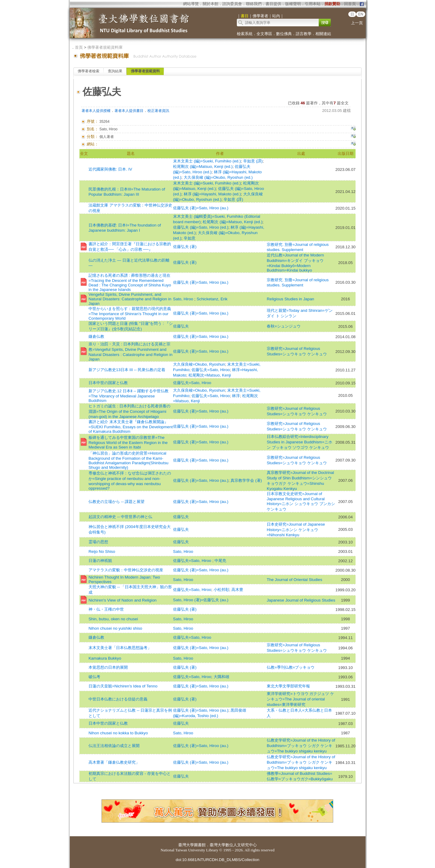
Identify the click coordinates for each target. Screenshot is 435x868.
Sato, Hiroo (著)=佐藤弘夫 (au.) (201, 600)
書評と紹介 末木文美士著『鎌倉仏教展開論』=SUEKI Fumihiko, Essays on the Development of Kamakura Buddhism (131, 427)
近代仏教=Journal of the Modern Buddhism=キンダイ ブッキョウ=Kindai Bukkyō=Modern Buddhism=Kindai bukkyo (295, 263)
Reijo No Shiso (102, 551)
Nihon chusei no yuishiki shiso (115, 628)
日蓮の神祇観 (100, 561)
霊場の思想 (98, 542)
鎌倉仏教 (96, 336)
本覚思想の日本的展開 (108, 667)
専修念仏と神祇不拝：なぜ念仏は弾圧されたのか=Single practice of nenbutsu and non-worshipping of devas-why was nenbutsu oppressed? (130, 481)
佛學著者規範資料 (145, 71)
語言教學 (304, 34)
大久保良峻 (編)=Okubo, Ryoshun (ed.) (218, 177)
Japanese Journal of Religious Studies (301, 600)
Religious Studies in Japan (290, 299)
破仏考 (94, 677)
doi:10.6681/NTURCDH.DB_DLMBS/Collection (217, 860)
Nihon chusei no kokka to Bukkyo (118, 733)
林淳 (236, 396)
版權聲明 (293, 4)
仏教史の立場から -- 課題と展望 (116, 502)
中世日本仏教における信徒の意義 (118, 699)
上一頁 (357, 23)
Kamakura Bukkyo (105, 658)
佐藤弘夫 (181, 326)
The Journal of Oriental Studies (295, 580)
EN (361, 14)
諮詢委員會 (232, 4)
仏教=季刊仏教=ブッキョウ (291, 667)
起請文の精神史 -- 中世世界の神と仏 (120, 517)
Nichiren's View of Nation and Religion (122, 600)
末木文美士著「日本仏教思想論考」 (120, 648)
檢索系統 (245, 34)
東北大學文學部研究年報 (288, 686)
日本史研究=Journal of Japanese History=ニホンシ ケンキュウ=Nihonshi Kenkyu (296, 530)
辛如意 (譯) (253, 161)
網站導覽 (191, 4)
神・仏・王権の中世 (106, 609)
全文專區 (264, 34)
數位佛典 (284, 34)
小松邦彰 (221, 590)
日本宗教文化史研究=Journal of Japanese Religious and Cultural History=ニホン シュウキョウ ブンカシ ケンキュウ (301, 501)
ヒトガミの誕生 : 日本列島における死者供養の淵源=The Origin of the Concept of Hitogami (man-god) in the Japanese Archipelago (129, 411)
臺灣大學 (186, 845)
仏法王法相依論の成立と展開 (114, 746)
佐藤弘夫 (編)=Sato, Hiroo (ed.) (201, 227)
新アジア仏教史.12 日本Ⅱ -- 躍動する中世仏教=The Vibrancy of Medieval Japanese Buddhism (129, 396)
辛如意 (190, 238)
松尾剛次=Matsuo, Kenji (210, 375)
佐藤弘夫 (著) (185, 247)
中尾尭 (220, 561)
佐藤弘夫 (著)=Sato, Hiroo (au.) (201, 208)
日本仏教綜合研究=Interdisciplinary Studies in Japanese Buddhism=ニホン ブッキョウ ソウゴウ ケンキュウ (300, 442)
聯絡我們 (254, 4)
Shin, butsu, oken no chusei (113, 619)
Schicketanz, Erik (212, 299)
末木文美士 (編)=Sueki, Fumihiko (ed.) (207, 161)
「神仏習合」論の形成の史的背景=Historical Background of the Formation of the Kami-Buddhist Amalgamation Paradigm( (129, 460)
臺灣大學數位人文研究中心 (233, 845)
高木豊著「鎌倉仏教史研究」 (114, 762)
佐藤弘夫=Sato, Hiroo (211, 370)
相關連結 (323, 34)
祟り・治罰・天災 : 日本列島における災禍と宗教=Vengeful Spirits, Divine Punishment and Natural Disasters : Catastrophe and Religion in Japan (130, 352)
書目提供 (273, 4)
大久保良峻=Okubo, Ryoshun (199, 364)
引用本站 (313, 4)
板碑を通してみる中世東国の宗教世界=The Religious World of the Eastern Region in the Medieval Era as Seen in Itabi (128, 442)
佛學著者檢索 (89, 71)
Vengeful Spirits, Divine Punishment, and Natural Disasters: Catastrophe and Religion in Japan (130, 299)
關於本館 (211, 4)
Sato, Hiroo (184, 299)
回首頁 (350, 4)
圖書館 (200, 845)
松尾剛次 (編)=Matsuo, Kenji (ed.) (203, 166)
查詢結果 (115, 71)
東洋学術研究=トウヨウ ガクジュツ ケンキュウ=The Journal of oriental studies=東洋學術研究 (300, 699)
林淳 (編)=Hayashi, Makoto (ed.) (212, 194)
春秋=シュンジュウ (284, 326)
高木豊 (237, 590)
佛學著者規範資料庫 (105, 47)
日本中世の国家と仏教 (108, 383)
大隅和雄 (221, 677)
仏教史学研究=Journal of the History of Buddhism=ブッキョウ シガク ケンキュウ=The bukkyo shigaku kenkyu (301, 746)
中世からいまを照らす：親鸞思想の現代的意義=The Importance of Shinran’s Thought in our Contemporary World (130, 313)
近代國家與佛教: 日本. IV (110, 169)
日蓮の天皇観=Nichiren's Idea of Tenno (123, 686)
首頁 (79, 47)
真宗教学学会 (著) (246, 480)
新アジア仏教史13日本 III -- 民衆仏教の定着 (127, 370)
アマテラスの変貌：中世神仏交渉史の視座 (126, 570)
